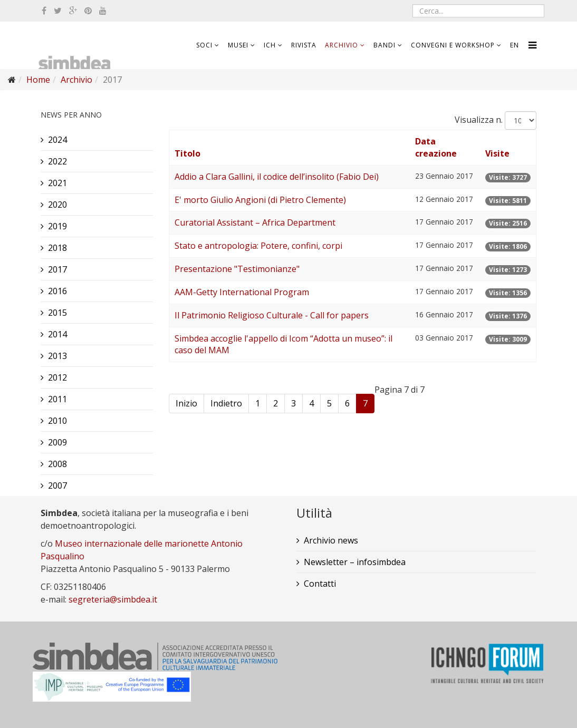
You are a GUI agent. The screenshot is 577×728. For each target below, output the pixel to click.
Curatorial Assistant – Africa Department (255, 222)
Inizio (186, 403)
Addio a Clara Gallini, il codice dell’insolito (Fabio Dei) (277, 177)
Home (38, 80)
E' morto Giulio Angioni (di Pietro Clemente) (260, 200)
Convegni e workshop (453, 45)
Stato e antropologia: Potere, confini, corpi (258, 246)
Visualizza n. (479, 120)
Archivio (342, 45)
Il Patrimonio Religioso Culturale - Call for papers (272, 315)
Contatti (320, 584)
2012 (57, 377)
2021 (57, 183)
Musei (238, 45)
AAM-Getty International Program (242, 292)
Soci (204, 45)
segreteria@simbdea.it (113, 599)
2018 (57, 248)
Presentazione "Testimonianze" (237, 269)
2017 (57, 269)
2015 (57, 313)
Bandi (384, 45)
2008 (57, 464)
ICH (270, 45)
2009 (57, 442)
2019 (57, 226)
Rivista (304, 45)
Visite (497, 153)
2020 (57, 205)
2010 (57, 421)
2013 (57, 356)
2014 (57, 334)
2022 (57, 161)
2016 (57, 291)
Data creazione (436, 147)
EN (515, 45)
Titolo (187, 153)
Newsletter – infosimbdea (355, 562)
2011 (57, 399)
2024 (57, 140)
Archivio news (331, 540)
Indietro (226, 403)
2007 (57, 486)
